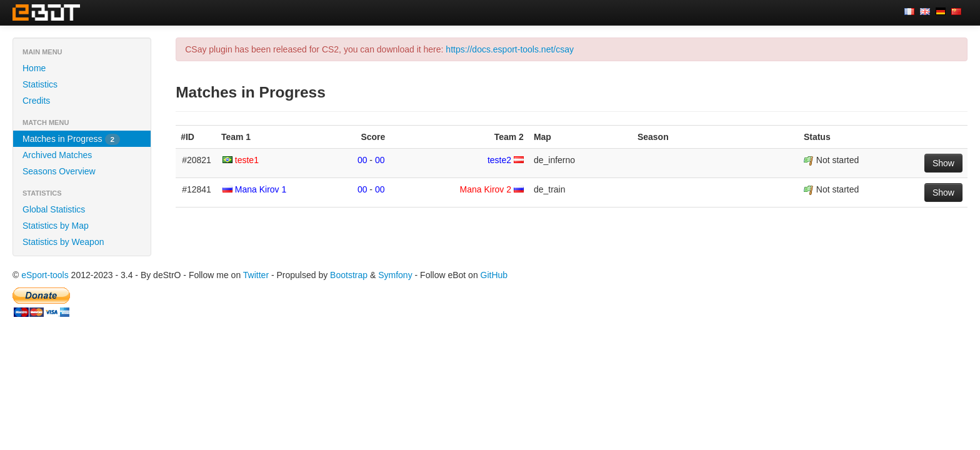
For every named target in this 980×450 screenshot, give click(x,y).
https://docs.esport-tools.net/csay (510, 49)
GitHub (494, 275)
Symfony (395, 275)
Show (943, 163)
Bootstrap (349, 275)
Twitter (256, 275)
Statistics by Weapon (63, 242)
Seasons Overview (59, 171)
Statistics (40, 84)
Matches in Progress (71, 139)
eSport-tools (45, 275)
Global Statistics (54, 209)
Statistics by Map (56, 226)
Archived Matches (57, 155)
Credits (36, 101)
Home (34, 68)
